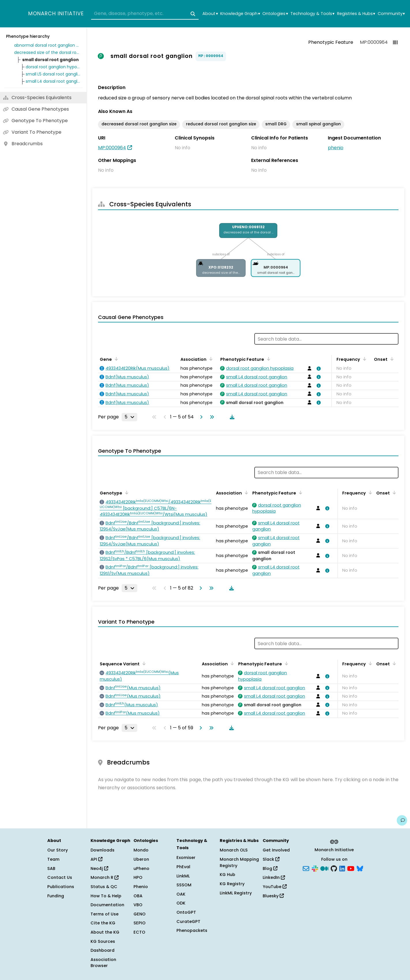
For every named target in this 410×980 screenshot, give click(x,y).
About (210, 14)
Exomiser (186, 858)
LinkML (183, 876)
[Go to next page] (200, 417)
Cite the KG (103, 923)
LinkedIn (274, 877)
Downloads (102, 850)
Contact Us (60, 877)
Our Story (58, 850)
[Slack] (315, 868)
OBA (138, 896)
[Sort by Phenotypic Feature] (268, 359)
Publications (61, 887)
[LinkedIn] (342, 868)
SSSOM (184, 885)
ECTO (139, 932)
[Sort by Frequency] (364, 359)
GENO (140, 914)
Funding (56, 896)
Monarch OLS (234, 850)
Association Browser (103, 963)
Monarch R (105, 877)
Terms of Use (105, 914)
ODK (181, 903)
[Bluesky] (360, 868)
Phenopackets (192, 930)
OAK (181, 894)
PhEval (183, 867)
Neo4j (99, 868)
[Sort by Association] (210, 359)
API (96, 859)
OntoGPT (186, 912)
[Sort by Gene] (115, 359)
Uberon (141, 859)
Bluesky (273, 896)
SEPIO (140, 923)
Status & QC (104, 887)
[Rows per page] (129, 417)
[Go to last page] (211, 417)
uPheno (141, 868)
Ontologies (275, 14)
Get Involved (276, 850)
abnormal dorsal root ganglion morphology (47, 45)
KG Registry (232, 884)
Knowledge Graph (240, 14)
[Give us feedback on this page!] (402, 820)
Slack (271, 859)
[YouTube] (351, 868)
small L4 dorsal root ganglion (53, 81)
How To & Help (106, 896)
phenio (336, 148)
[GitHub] (334, 868)
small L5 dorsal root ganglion (53, 74)
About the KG (105, 932)
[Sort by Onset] (391, 359)
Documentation (107, 905)
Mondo (141, 850)
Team (53, 859)
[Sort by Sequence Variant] (143, 663)
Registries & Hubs (356, 14)
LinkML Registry (236, 893)
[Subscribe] (306, 868)
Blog (270, 868)
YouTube (275, 887)
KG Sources (103, 941)
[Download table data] (231, 417)
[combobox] (145, 14)
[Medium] (324, 868)
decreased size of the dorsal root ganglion (47, 52)
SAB (51, 868)
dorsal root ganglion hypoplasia (53, 67)
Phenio (141, 887)
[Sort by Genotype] (126, 492)
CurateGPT (188, 922)
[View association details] (317, 369)
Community (391, 14)
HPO (138, 877)
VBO (138, 905)
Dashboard (102, 950)
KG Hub (227, 875)
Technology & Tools (312, 14)
